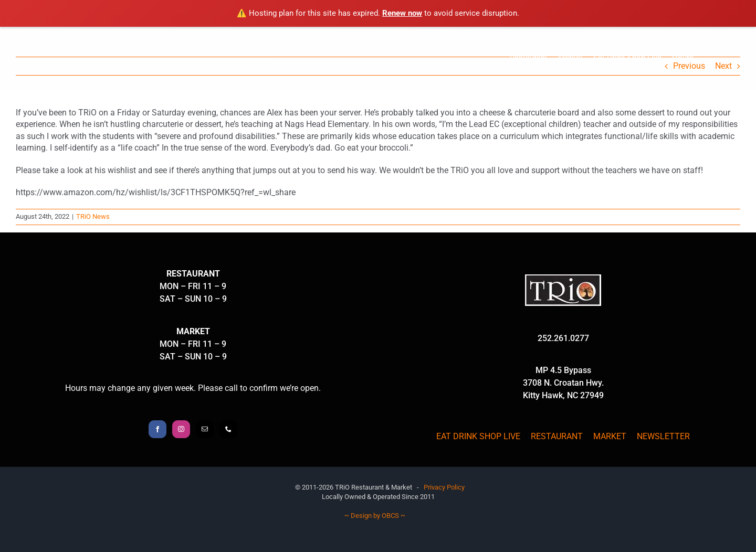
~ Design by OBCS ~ (375, 516)
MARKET (610, 436)
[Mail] (205, 429)
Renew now (402, 13)
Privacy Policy (444, 487)
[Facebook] (157, 429)
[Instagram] (181, 429)
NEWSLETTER (663, 436)
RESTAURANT (557, 436)
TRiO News (93, 216)
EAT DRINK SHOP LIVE (478, 436)
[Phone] (228, 429)
